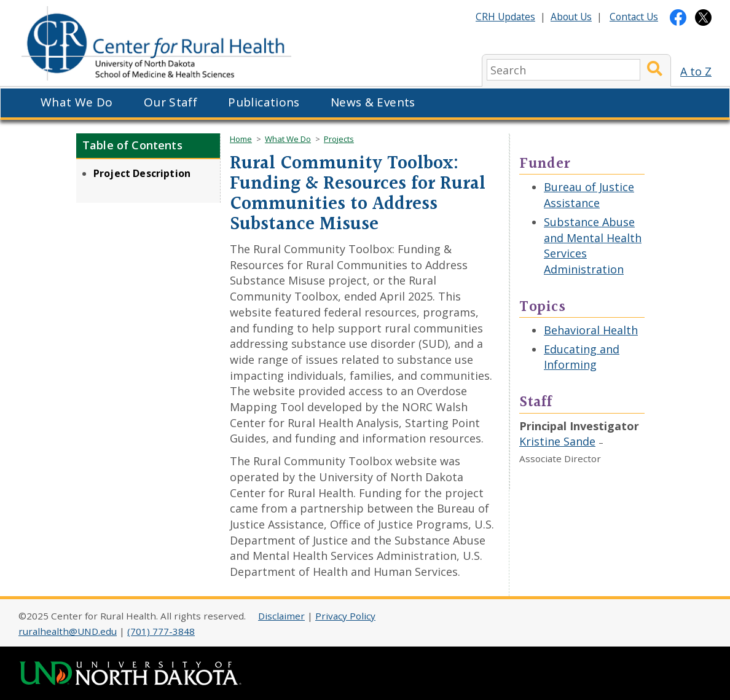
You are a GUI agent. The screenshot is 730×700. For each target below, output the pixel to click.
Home (241, 139)
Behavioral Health (591, 330)
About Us (571, 17)
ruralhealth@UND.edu (68, 631)
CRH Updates (505, 17)
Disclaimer (281, 616)
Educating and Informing (582, 357)
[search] (563, 70)
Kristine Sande (557, 441)
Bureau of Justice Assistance (589, 195)
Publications (264, 102)
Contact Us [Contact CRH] (634, 17)
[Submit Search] (655, 70)
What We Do (77, 102)
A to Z (696, 71)
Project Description (142, 173)
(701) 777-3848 (161, 631)
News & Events (373, 102)
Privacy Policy (345, 616)
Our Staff (171, 102)
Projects (339, 139)
